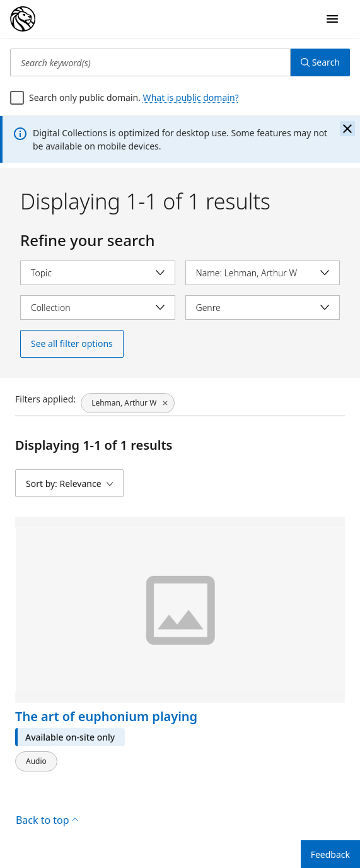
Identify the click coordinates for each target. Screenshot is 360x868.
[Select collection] (98, 308)
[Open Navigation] (332, 19)
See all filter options (72, 343)
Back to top (47, 820)
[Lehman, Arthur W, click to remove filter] (128, 403)
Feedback (330, 854)
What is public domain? (191, 97)
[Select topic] (98, 273)
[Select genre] (263, 308)
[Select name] (263, 273)
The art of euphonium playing (106, 717)
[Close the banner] (347, 129)
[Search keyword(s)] (150, 62)
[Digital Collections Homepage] (23, 19)
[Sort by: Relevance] (69, 483)
